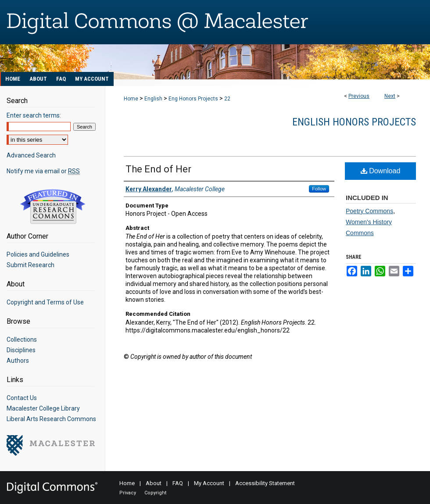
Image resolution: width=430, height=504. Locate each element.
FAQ (178, 483)
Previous (359, 96)
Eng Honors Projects (193, 99)
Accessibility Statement (265, 483)
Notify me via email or (43, 171)
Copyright (155, 493)
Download (381, 171)
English (153, 99)
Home (131, 99)
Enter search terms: (34, 115)
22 (227, 99)
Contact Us (22, 398)
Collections (22, 340)
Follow (319, 189)
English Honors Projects (354, 122)
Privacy (128, 493)
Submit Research (30, 265)
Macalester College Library (43, 408)
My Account (209, 483)
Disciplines (21, 350)
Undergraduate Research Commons (53, 207)
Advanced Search (31, 155)
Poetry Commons (369, 211)
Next (390, 96)
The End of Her (158, 169)
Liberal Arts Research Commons (51, 419)
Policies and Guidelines (38, 254)
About (154, 483)
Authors (18, 361)
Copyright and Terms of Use (45, 302)
